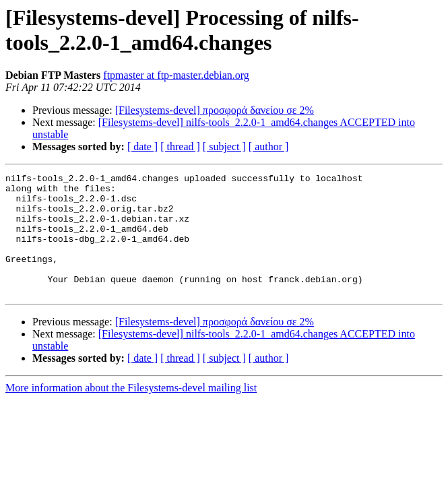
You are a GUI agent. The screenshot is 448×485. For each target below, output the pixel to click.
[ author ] (269, 147)
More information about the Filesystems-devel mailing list (131, 412)
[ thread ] (180, 147)
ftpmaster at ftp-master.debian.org (176, 75)
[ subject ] (224, 147)
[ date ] (142, 147)
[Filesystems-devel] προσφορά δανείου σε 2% (215, 110)
